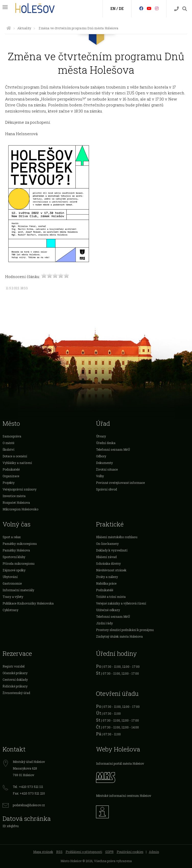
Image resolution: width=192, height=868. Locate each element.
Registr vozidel (14, 666)
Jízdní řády (104, 623)
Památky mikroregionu (20, 544)
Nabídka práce (106, 583)
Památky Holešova (16, 550)
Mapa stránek (43, 852)
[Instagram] (157, 8)
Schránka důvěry (108, 563)
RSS (59, 852)
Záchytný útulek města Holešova (119, 636)
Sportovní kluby (14, 557)
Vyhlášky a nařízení (17, 463)
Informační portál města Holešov (120, 763)
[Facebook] (141, 8)
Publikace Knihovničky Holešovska (28, 603)
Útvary (101, 436)
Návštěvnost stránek (111, 570)
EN (113, 9)
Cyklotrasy (10, 610)
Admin (154, 852)
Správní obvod (106, 489)
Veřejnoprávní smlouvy (20, 489)
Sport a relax (12, 537)
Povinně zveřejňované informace (120, 483)
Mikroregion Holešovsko (20, 509)
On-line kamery (107, 544)
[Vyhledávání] (185, 9)
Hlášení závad (106, 557)
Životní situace (107, 469)
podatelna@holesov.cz (29, 805)
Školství (8, 449)
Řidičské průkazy (15, 686)
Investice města (14, 496)
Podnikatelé (11, 469)
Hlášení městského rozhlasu (117, 537)
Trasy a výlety (13, 597)
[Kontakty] (176, 9)
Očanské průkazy (15, 673)
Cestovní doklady (15, 680)
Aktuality (24, 28)
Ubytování (10, 577)
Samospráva (12, 436)
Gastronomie (12, 583)
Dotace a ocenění (15, 456)
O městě (8, 443)
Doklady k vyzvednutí (112, 550)
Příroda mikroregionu (19, 563)
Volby (100, 476)
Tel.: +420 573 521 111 (28, 787)
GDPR (109, 852)
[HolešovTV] (149, 8)
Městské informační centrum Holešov (124, 796)
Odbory (101, 456)
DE (121, 9)
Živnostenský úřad (16, 693)
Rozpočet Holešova (16, 502)
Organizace (11, 476)
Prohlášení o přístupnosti (84, 852)
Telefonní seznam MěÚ (113, 449)
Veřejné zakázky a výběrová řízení (121, 603)
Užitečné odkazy (108, 610)
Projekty (9, 483)
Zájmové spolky (14, 570)
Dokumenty (104, 463)
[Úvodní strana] (9, 28)
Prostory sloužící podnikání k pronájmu (125, 630)
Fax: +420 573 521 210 (29, 793)
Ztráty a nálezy (107, 577)
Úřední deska (106, 443)
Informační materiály (18, 590)
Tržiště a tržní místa (111, 597)
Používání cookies (130, 852)
